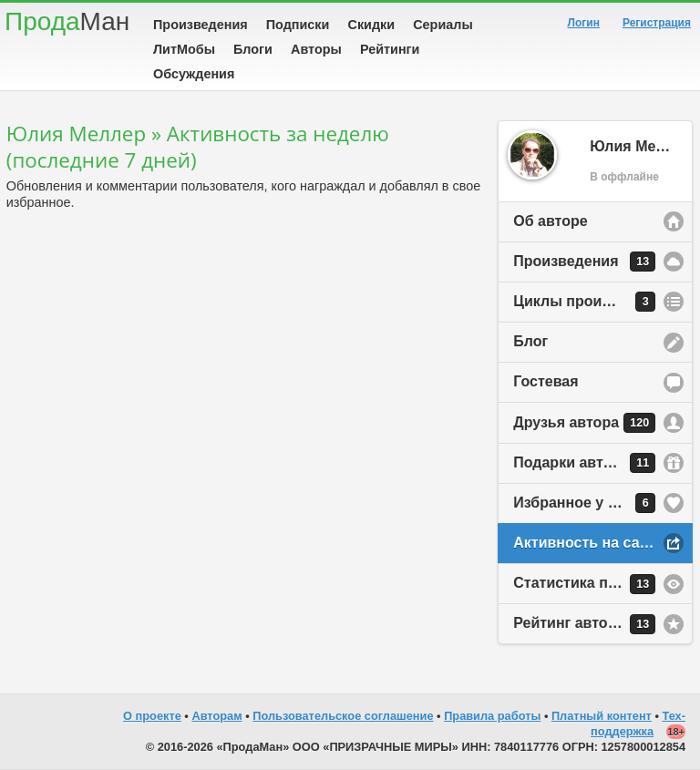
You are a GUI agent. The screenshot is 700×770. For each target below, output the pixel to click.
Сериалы (443, 25)
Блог (530, 341)
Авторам (216, 716)
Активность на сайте (588, 543)
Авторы (316, 49)
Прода (67, 21)
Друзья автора (584, 423)
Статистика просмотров (600, 584)
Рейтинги (390, 49)
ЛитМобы (184, 49)
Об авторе (550, 221)
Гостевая (546, 381)
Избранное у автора (585, 503)
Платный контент (602, 716)
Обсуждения (194, 74)
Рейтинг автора (584, 624)
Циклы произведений (592, 302)
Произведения (201, 25)
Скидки (372, 25)
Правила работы (492, 716)
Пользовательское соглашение (343, 716)
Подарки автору (584, 463)
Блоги (253, 49)
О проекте (152, 716)
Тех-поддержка (638, 724)
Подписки (298, 25)
